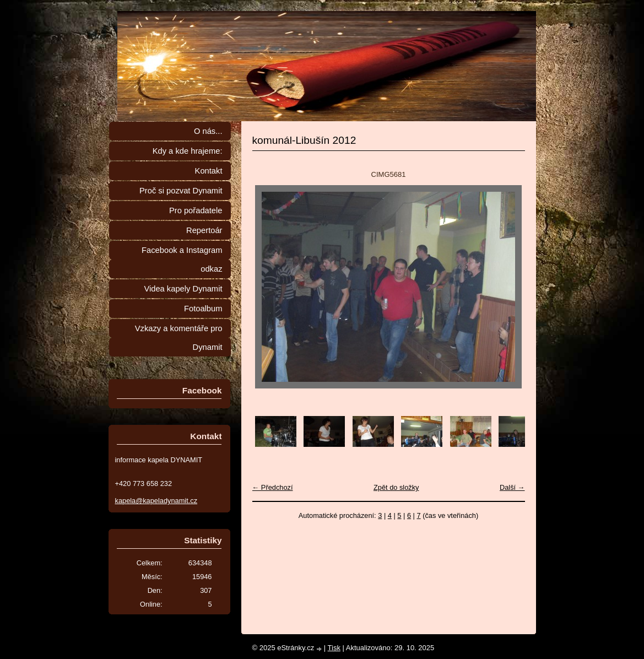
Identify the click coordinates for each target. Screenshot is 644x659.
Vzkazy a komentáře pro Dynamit (179, 338)
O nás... (208, 131)
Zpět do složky (396, 487)
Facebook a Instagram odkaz (182, 260)
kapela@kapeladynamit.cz (156, 501)
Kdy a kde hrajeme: (188, 151)
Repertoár (204, 230)
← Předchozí (273, 487)
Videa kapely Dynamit (183, 289)
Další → (512, 487)
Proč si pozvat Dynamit (181, 191)
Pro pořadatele (196, 210)
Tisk (334, 648)
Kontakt (209, 171)
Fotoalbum (203, 309)
